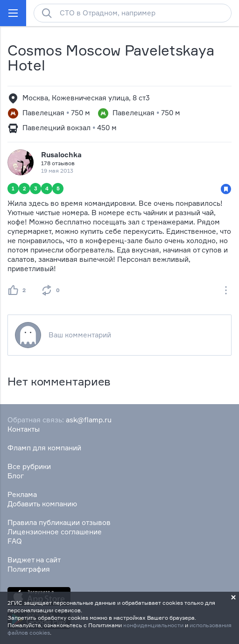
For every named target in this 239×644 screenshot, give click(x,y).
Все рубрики (29, 466)
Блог (16, 476)
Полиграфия (29, 569)
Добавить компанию (42, 504)
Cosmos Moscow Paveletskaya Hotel (111, 58)
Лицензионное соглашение (55, 532)
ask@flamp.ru (89, 420)
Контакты (24, 429)
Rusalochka (61, 155)
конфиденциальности (153, 625)
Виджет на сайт (34, 560)
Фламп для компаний (44, 448)
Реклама (22, 494)
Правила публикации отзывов (59, 522)
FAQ (15, 541)
